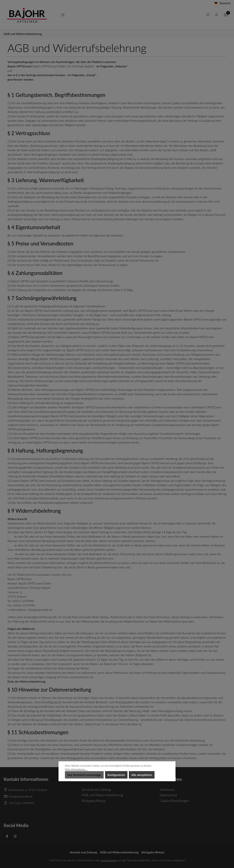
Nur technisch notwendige (84, 775)
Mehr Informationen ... (76, 769)
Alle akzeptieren (142, 775)
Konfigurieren (116, 775)
